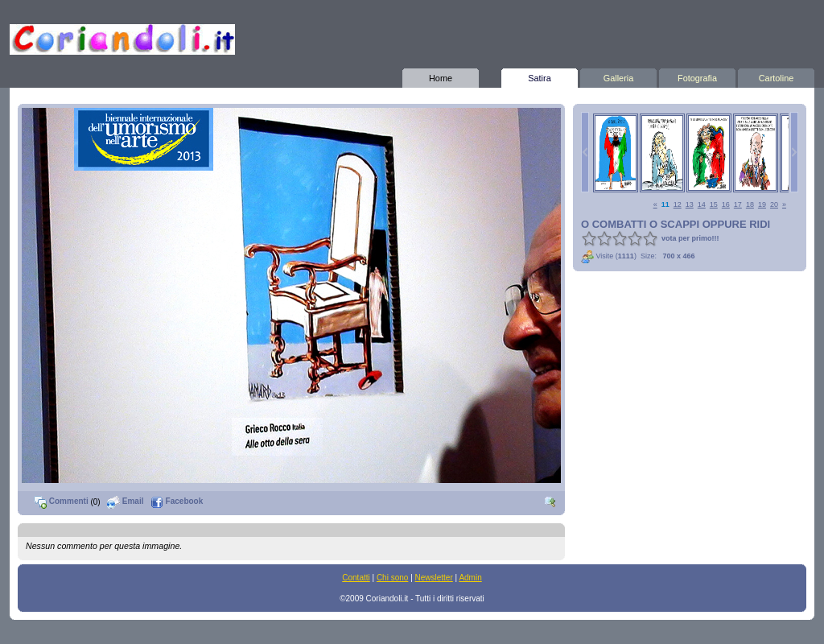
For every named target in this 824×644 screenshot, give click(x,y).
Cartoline (776, 76)
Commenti (61, 501)
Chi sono (392, 578)
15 (714, 204)
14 (702, 204)
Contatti (356, 578)
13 (690, 204)
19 (762, 204)
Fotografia (697, 76)
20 (774, 204)
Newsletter (434, 578)
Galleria (618, 76)
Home (441, 76)
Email (125, 501)
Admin (470, 578)
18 (750, 204)
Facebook (177, 501)
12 (678, 204)
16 (726, 204)
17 (738, 204)
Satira (540, 76)
